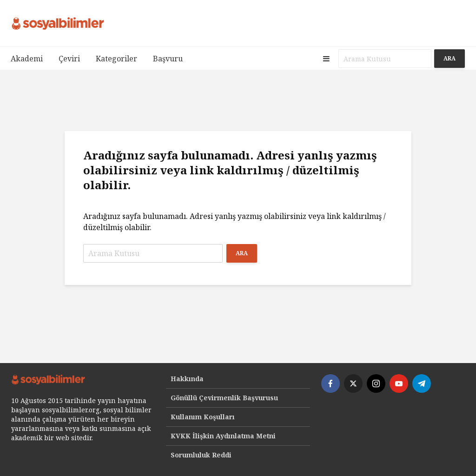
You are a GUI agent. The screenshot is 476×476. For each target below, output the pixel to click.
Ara (450, 58)
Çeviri (69, 59)
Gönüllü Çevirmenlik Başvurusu (224, 398)
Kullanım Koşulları (203, 417)
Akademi (27, 59)
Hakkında (187, 379)
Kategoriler (116, 59)
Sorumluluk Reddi (201, 455)
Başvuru (168, 59)
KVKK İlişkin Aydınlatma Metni (223, 436)
